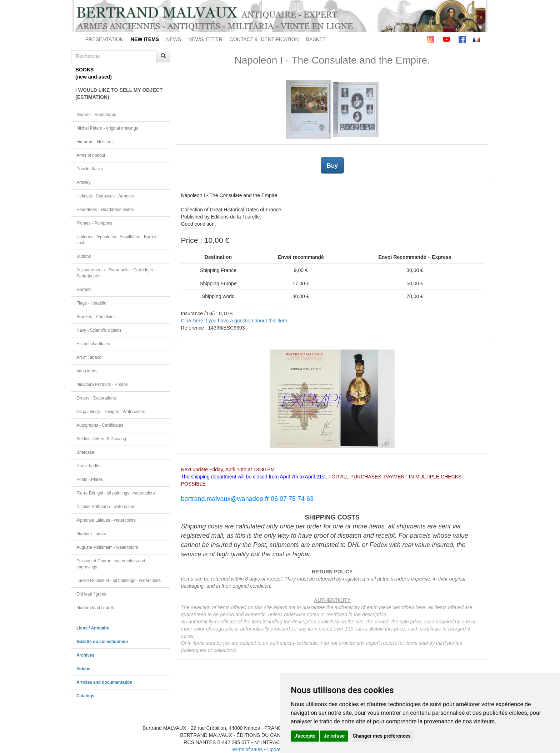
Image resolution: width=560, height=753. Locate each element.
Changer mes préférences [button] (382, 736)
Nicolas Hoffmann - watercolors (106, 507)
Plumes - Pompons (94, 223)
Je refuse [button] (334, 736)
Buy (332, 165)
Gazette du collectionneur (102, 642)
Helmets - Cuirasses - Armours (105, 196)
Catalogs (85, 696)
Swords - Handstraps (96, 115)
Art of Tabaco (89, 357)
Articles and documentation (104, 682)
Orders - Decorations (96, 398)
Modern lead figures (95, 608)
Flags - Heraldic (91, 303)
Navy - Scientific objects (99, 330)
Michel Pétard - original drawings (107, 128)
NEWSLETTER (205, 39)
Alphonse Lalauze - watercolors (106, 520)
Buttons (84, 256)
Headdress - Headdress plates (105, 210)
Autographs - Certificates (100, 425)
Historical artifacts (93, 344)
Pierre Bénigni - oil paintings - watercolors (116, 493)
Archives (85, 655)
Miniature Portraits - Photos (102, 385)
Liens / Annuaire (93, 628)
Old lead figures (91, 594)
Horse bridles (89, 466)
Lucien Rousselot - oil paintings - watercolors (119, 581)
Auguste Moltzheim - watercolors (107, 547)
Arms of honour (91, 155)
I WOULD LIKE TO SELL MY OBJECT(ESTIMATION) (119, 94)
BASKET (316, 39)
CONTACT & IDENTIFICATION (264, 39)
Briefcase (85, 452)
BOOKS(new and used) (94, 73)
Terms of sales (246, 749)
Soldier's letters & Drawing (101, 439)
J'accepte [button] (305, 736)
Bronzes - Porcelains (96, 317)
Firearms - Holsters (94, 142)
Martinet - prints (91, 534)
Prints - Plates (90, 480)
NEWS (174, 39)
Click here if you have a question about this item (234, 321)
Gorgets (84, 290)
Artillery (84, 182)
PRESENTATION (104, 39)
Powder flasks (90, 169)
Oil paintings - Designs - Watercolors (111, 412)
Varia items (87, 371)
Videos (83, 669)
